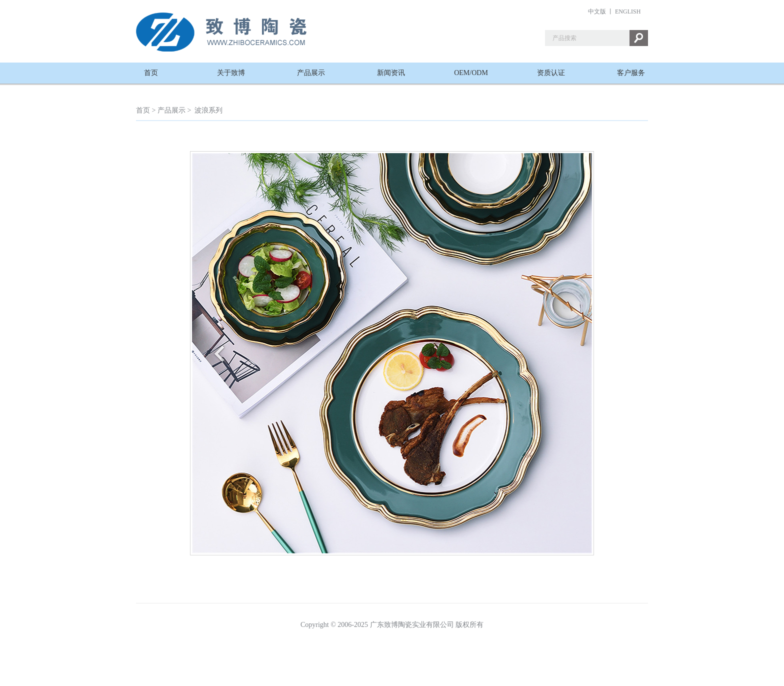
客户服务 (631, 73)
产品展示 (311, 73)
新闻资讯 (391, 73)
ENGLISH (628, 12)
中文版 (597, 12)
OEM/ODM (471, 73)
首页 (151, 73)
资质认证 (551, 73)
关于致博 (231, 73)
